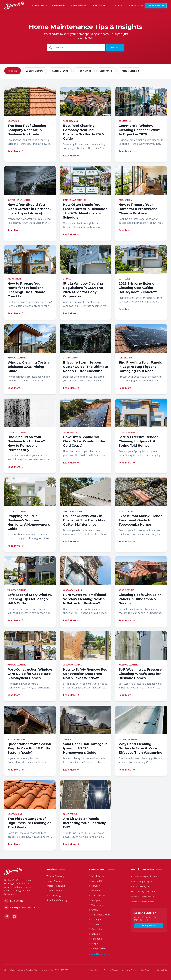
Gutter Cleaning (60, 71)
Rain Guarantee (147, 970)
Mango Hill (96, 881)
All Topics (13, 71)
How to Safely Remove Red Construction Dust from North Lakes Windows (85, 674)
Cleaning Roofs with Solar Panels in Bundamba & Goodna (140, 599)
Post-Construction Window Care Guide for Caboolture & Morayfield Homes (30, 674)
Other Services (99, 5)
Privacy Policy (94, 970)
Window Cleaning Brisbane (142, 902)
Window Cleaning (40, 5)
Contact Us (162, 970)
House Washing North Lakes (143, 891)
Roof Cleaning (54, 895)
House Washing (59, 5)
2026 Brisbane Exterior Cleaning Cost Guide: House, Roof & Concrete (138, 288)
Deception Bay (97, 948)
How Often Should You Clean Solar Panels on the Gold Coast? (84, 441)
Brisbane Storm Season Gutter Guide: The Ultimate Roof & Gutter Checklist (85, 367)
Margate (94, 900)
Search (115, 48)
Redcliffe (94, 891)
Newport (95, 886)
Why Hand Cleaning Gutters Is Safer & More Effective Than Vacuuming (141, 748)
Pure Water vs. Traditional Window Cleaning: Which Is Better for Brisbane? (84, 599)
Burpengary (96, 944)
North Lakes (96, 876)
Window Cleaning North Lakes (144, 876)
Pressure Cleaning (79, 5)
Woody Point (96, 905)
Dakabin (94, 934)
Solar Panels (106, 71)
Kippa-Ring (96, 929)
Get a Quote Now (149, 926)
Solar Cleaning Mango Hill (142, 881)
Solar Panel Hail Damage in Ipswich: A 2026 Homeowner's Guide (85, 748)
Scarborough (97, 895)
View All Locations (99, 954)
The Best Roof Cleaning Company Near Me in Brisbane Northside (27, 130)
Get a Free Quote (156, 5)
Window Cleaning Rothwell (142, 897)
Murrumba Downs (99, 915)
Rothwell (94, 924)
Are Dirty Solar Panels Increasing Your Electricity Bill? (84, 823)
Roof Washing (84, 71)
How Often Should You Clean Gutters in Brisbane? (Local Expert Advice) (29, 209)
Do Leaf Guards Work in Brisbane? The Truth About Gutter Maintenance (85, 520)
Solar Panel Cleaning (57, 900)
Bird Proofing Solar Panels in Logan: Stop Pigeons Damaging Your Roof (140, 367)
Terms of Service (111, 970)
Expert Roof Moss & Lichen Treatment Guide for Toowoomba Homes (141, 520)
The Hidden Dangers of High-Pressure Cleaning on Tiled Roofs (30, 823)
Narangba (95, 939)
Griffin (93, 910)
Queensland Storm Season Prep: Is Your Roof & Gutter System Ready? (30, 748)
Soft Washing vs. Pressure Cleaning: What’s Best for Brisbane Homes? (140, 674)
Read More (16, 151)
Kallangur (95, 919)
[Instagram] (14, 917)
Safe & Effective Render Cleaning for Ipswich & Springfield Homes (138, 441)
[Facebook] (7, 917)
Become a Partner (129, 970)
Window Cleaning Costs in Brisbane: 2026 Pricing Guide (29, 367)
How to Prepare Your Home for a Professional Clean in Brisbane (138, 209)
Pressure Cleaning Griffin (142, 886)
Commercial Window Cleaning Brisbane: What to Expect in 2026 (139, 130)
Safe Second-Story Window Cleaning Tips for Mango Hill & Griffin (30, 599)
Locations (117, 5)
